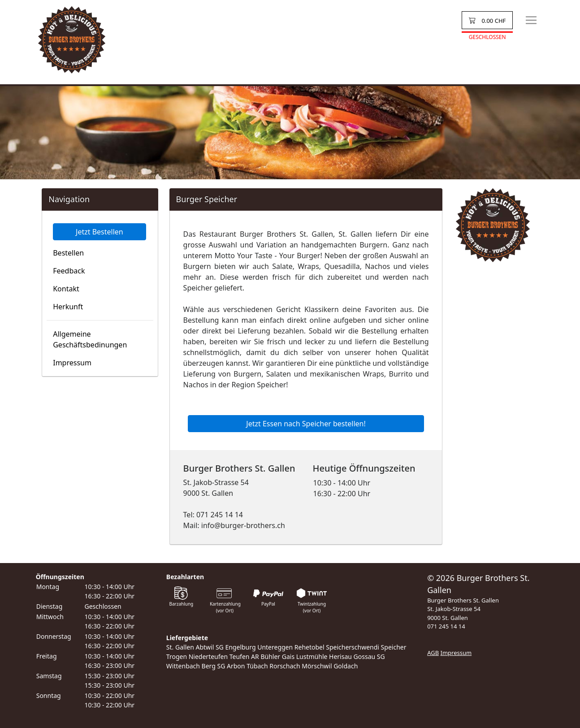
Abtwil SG (209, 647)
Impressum (72, 363)
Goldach (346, 666)
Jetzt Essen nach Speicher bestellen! (306, 424)
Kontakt (66, 289)
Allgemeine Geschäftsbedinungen (90, 339)
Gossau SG (369, 656)
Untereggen (275, 647)
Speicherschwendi (353, 647)
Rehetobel (309, 647)
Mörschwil (317, 666)
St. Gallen (180, 647)
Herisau (340, 656)
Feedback (69, 271)
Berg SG (214, 666)
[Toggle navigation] (531, 20)
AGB (433, 653)
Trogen (177, 656)
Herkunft (68, 307)
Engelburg (240, 647)
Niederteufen (208, 656)
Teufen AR (244, 656)
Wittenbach (183, 666)
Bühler (270, 656)
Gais (288, 656)
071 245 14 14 (446, 626)
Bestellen (68, 253)
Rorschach (285, 666)
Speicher (394, 647)
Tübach (257, 666)
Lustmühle (312, 656)
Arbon (236, 666)
